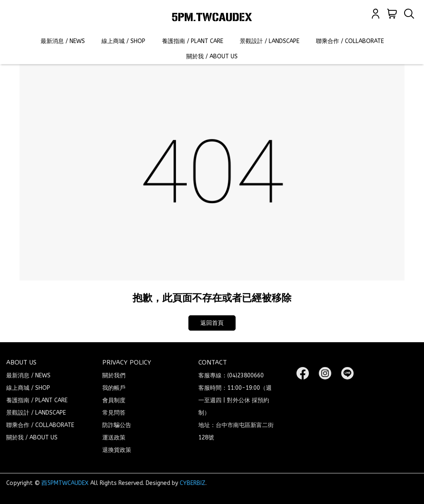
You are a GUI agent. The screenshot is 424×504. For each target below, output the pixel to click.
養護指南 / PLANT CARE (193, 41)
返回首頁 (212, 323)
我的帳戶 (114, 388)
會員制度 (114, 400)
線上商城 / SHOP (123, 41)
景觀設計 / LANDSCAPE (270, 41)
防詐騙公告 (117, 425)
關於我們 (114, 376)
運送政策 (114, 438)
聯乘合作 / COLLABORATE (350, 41)
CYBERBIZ (193, 483)
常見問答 (114, 413)
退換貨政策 (117, 450)
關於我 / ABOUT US (212, 56)
